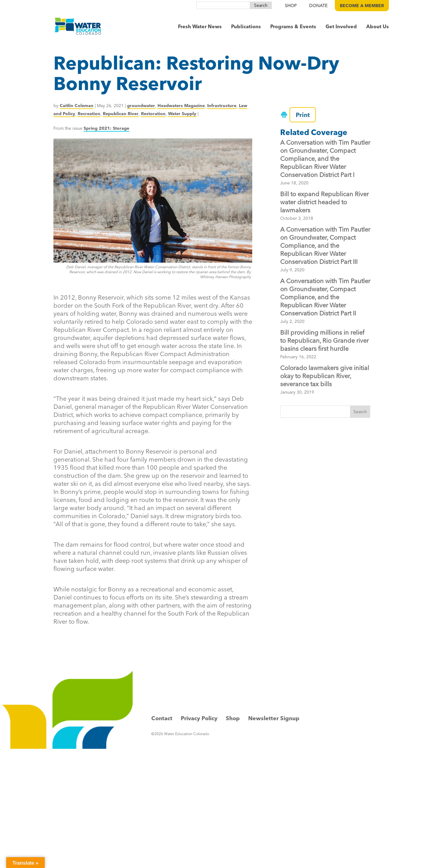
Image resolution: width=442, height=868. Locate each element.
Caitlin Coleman (77, 106)
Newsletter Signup (274, 718)
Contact (162, 718)
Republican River (121, 114)
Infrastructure (222, 106)
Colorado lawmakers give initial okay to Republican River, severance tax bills (325, 376)
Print (300, 115)
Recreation (89, 114)
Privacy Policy (199, 718)
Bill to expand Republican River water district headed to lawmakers (324, 202)
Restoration (153, 114)
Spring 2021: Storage (106, 128)
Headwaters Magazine (181, 106)
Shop (233, 718)
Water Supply (182, 114)
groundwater (141, 106)
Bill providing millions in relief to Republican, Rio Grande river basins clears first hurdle (324, 340)
